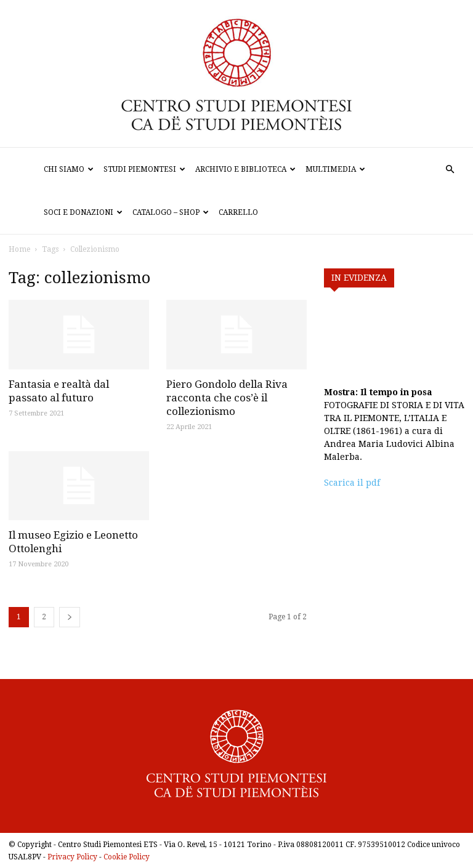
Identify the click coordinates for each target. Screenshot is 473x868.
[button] (450, 170)
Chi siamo (69, 169)
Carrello (238, 212)
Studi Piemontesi (144, 169)
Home (19, 249)
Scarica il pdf (352, 483)
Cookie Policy (127, 857)
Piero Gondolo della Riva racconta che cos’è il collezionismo (227, 398)
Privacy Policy (72, 857)
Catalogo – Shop (171, 212)
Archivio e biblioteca (245, 169)
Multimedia (335, 169)
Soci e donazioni (83, 212)
